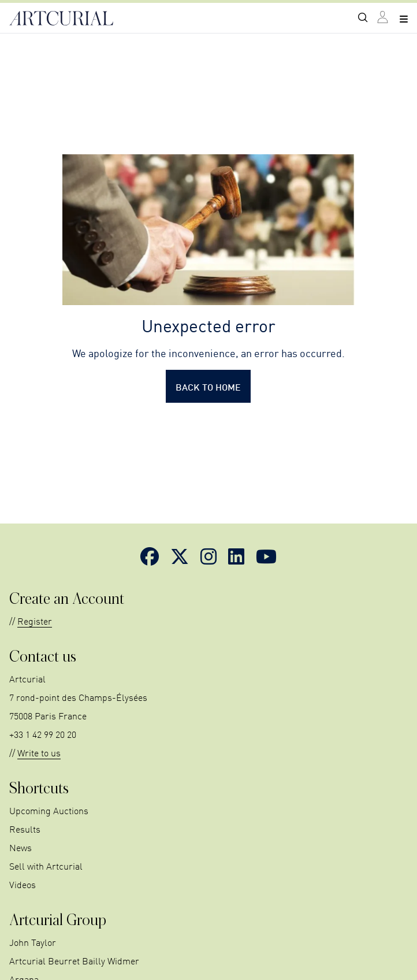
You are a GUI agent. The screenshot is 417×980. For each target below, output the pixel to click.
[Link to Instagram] (208, 556)
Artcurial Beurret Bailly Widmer (74, 960)
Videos (23, 884)
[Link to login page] (384, 18)
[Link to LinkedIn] (236, 556)
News (21, 847)
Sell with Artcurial (46, 866)
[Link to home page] (61, 18)
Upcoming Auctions (49, 810)
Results (25, 829)
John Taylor (33, 942)
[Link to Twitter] (180, 556)
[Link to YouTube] (266, 556)
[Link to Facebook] (150, 556)
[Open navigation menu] (404, 18)
